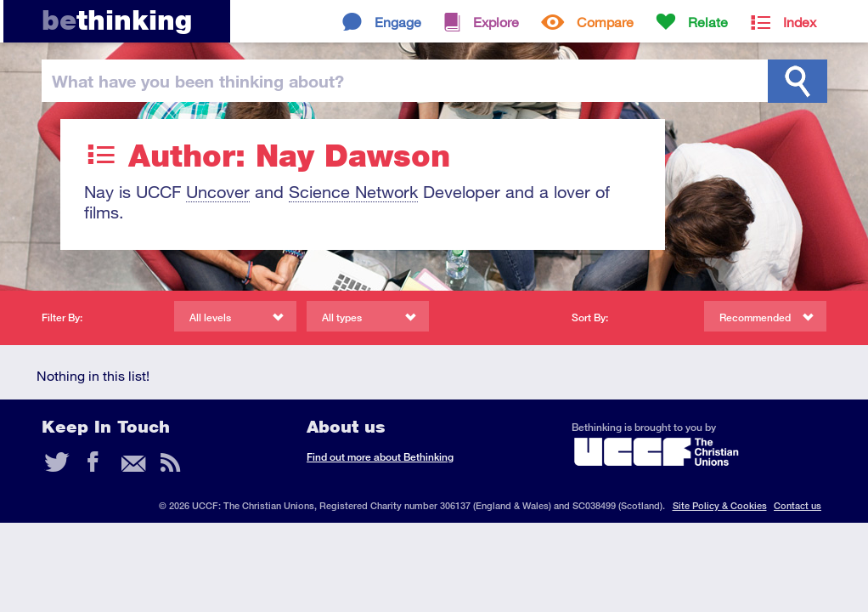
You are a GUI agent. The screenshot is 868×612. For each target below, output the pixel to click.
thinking (117, 20)
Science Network (353, 192)
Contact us (798, 505)
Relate (708, 22)
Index (800, 22)
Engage (398, 22)
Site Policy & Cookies (720, 505)
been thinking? (198, 81)
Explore (496, 22)
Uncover (218, 192)
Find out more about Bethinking (380, 457)
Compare (605, 22)
